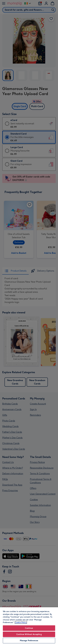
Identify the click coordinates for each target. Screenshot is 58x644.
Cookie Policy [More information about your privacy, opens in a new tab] (21, 622)
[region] (29, 625)
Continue (29, 628)
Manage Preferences (29, 641)
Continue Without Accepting (29, 634)
